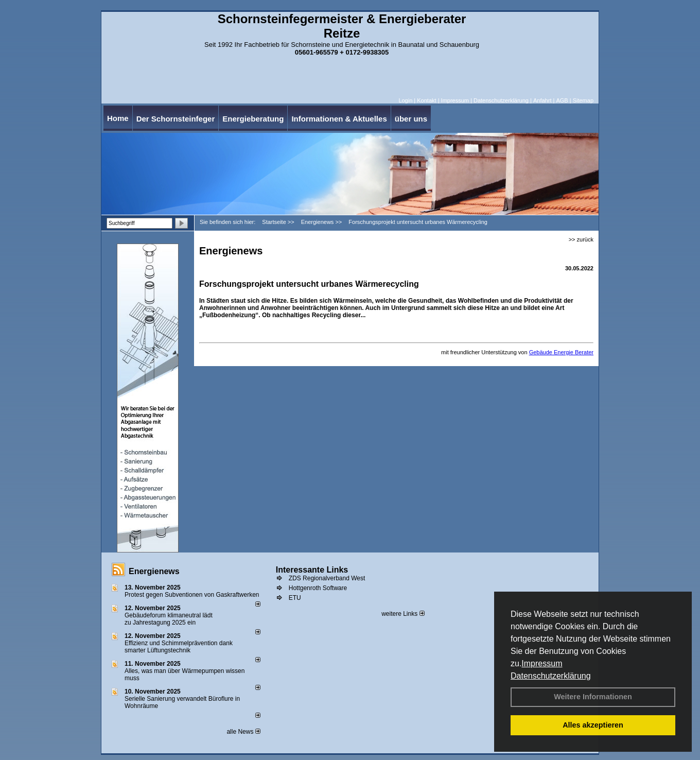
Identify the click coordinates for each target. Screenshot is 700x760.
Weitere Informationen (593, 697)
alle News (243, 732)
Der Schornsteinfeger (176, 119)
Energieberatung (253, 119)
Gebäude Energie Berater (561, 352)
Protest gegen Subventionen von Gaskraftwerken (192, 595)
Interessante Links (312, 570)
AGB (562, 100)
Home (118, 118)
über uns (411, 119)
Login (405, 100)
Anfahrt (542, 100)
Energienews (154, 571)
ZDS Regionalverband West (327, 578)
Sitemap (583, 100)
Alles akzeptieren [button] (593, 725)
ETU (295, 598)
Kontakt (426, 100)
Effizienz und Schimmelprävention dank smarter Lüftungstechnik (179, 647)
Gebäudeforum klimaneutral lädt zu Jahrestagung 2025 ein (169, 619)
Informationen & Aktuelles (339, 119)
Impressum (542, 663)
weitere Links (403, 614)
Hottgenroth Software (318, 588)
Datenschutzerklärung (551, 676)
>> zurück (581, 239)
